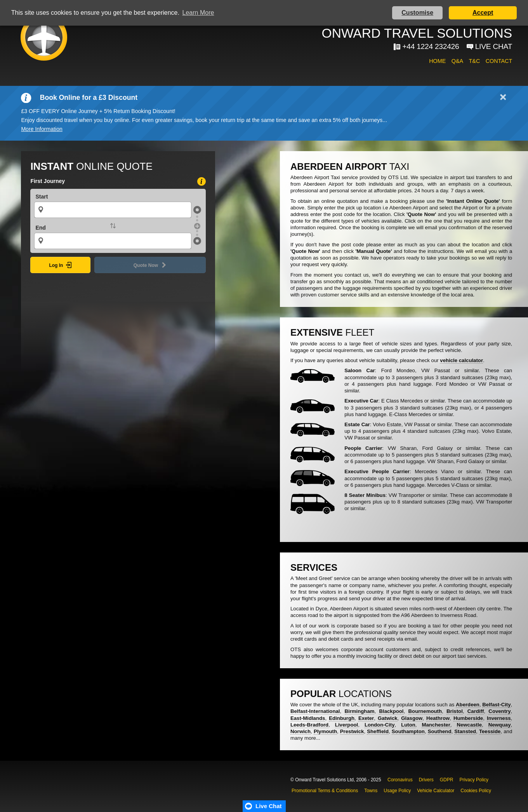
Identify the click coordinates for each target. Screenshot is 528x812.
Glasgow (412, 718)
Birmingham (360, 711)
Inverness (499, 718)
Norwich (300, 731)
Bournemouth (425, 711)
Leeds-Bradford (309, 725)
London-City (380, 725)
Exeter (366, 718)
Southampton (408, 731)
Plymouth (325, 731)
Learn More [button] (198, 13)
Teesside (490, 731)
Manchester (436, 725)
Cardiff (476, 711)
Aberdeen (468, 705)
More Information (42, 129)
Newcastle (469, 725)
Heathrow (438, 718)
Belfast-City (496, 705)
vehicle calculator (461, 360)
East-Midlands (308, 718)
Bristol (455, 711)
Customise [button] (417, 13)
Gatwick (388, 718)
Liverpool (346, 725)
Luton (408, 725)
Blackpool (391, 711)
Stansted (465, 731)
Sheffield (378, 731)
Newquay (500, 725)
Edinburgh (342, 718)
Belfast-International (315, 711)
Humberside (468, 718)
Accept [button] (483, 13)
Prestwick (352, 731)
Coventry (499, 711)
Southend (440, 731)
